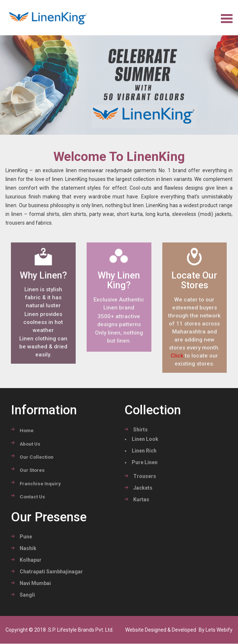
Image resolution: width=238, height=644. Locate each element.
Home (27, 431)
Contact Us (32, 497)
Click (177, 356)
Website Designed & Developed (161, 630)
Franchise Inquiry (40, 484)
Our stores (32, 470)
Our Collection (37, 457)
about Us (30, 444)
